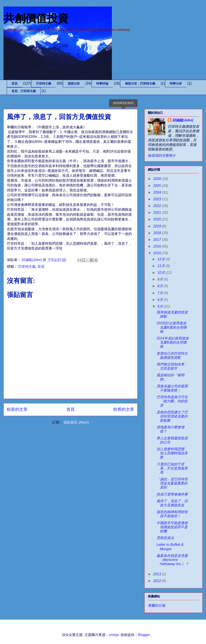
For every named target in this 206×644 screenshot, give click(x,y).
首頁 (15, 83)
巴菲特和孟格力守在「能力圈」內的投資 (172, 401)
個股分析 (74, 83)
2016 (158, 246)
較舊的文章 (124, 409)
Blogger (144, 635)
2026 (158, 179)
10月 (162, 273)
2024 (158, 192)
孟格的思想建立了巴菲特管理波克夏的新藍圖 (172, 416)
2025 (158, 186)
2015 (158, 253)
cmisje (114, 635)
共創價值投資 (36, 18)
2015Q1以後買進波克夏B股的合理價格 (172, 327)
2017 (158, 240)
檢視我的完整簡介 (162, 156)
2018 (158, 233)
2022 (158, 206)
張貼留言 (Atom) (76, 422)
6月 (161, 300)
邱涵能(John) (183, 120)
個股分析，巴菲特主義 (140, 83)
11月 (162, 266)
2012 (158, 581)
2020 (158, 219)
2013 (158, 574)
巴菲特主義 (44, 83)
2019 (158, 226)
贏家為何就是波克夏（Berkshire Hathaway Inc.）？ (173, 560)
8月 (161, 286)
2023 (158, 199)
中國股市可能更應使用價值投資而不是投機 (172, 527)
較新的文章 (17, 409)
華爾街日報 (157, 606)
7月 (161, 293)
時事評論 (102, 83)
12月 (162, 259)
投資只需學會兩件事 (172, 494)
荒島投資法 (165, 538)
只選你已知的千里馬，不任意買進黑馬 (172, 468)
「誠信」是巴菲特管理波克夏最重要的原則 (172, 483)
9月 (161, 279)
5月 (161, 306)
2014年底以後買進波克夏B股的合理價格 (173, 342)
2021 (158, 213)
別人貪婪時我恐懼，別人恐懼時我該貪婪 (172, 453)
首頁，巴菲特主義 (24, 91)
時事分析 (176, 83)
